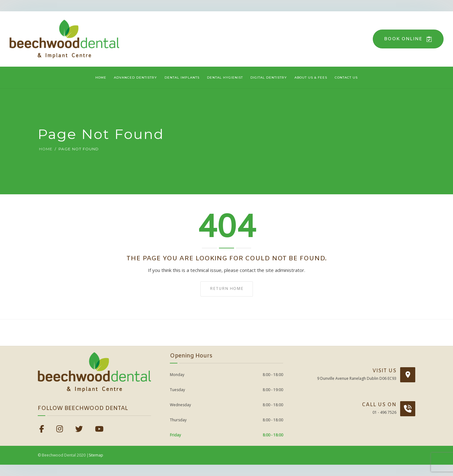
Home (101, 77)
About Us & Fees (311, 77)
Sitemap (96, 455)
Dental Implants (182, 77)
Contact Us (346, 77)
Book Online (408, 39)
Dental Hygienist (225, 77)
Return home (227, 289)
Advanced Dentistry (135, 77)
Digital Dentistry (269, 77)
